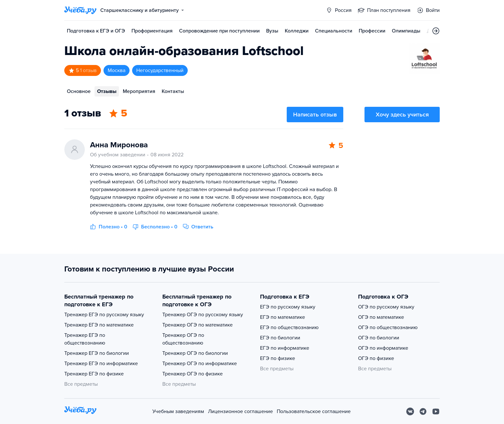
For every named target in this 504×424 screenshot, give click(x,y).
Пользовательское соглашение (314, 411)
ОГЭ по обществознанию (388, 327)
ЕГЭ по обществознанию (289, 327)
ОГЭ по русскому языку (386, 307)
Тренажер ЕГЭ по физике (94, 374)
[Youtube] (436, 411)
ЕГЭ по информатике (285, 348)
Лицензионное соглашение (240, 411)
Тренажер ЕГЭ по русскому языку (104, 315)
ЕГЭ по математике (283, 317)
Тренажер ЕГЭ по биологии (97, 353)
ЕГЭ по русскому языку (288, 307)
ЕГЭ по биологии (280, 338)
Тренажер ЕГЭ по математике (99, 325)
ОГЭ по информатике (383, 348)
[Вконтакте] (410, 411)
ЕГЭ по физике (278, 358)
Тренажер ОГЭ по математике (198, 325)
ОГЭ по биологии (379, 338)
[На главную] (80, 411)
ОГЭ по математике (381, 317)
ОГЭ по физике (376, 358)
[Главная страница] (80, 10)
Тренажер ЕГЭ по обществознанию (85, 339)
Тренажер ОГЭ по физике (193, 374)
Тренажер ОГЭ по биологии (195, 353)
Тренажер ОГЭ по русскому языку (203, 315)
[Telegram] (423, 411)
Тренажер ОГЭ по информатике (200, 364)
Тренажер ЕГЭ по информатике (101, 364)
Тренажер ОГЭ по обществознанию (183, 339)
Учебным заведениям (178, 411)
